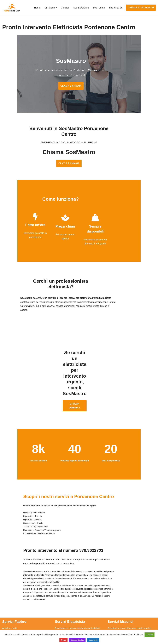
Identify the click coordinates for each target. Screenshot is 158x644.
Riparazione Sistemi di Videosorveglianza (76, 616)
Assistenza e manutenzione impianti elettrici (78, 589)
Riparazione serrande (13, 616)
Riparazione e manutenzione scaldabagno (129, 605)
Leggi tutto (93, 640)
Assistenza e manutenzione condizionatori (129, 589)
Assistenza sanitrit (117, 600)
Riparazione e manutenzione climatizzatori (130, 611)
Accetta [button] (149, 635)
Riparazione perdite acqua (121, 616)
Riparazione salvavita (66, 611)
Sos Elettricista (81, 8)
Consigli (65, 8)
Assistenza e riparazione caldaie (124, 594)
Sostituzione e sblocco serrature (19, 627)
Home (37, 8)
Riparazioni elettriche (66, 605)
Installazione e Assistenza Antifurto (73, 594)
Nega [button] (63, 640)
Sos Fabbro (99, 8)
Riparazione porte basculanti (17, 611)
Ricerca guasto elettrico (67, 600)
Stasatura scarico (117, 622)
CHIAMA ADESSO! (79, 376)
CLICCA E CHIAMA (79, 86)
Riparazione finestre (13, 605)
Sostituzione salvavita (66, 622)
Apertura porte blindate (14, 594)
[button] (56, 8)
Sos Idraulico (116, 8)
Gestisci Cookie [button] (77, 640)
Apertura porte (10, 589)
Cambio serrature (11, 600)
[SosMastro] (12, 8)
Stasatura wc (114, 627)
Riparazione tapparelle (14, 622)
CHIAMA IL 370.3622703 (141, 8)
